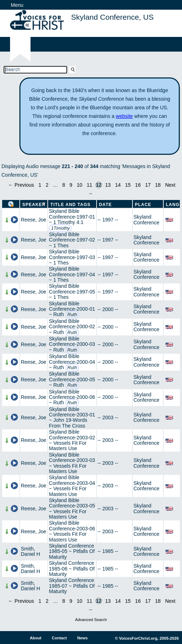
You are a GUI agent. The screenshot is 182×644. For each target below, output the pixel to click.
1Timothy (60, 228)
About (36, 638)
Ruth (72, 315)
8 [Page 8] (64, 185)
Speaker (34, 205)
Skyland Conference (146, 220)
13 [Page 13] (108, 185)
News (82, 638)
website (124, 116)
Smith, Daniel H (31, 551)
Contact (59, 638)
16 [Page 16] (138, 185)
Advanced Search (91, 620)
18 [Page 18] (158, 185)
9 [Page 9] (71, 185)
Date (106, 205)
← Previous (21, 185)
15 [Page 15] (128, 185)
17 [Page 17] (148, 185)
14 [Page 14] (118, 185)
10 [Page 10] (80, 185)
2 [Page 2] (47, 185)
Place (143, 205)
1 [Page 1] (40, 185)
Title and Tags (70, 205)
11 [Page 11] (89, 185)
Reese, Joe (34, 220)
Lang (173, 205)
